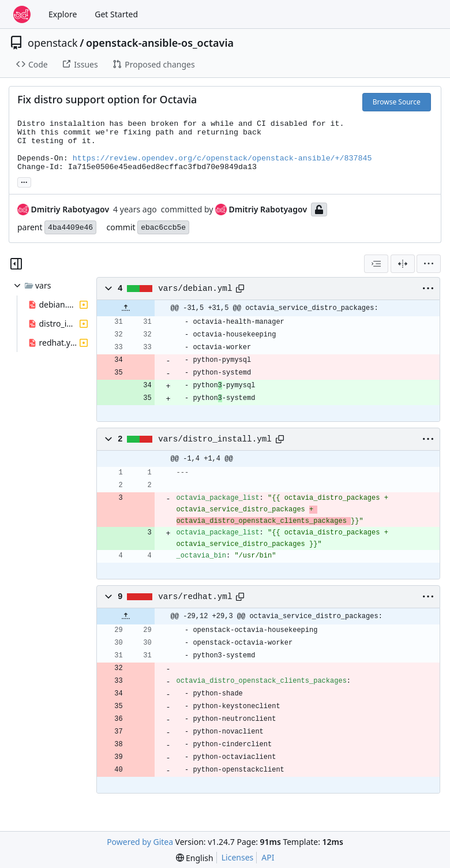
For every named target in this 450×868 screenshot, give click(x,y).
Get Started (116, 14)
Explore (63, 14)
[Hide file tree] (16, 264)
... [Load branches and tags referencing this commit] (24, 181)
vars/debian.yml (195, 289)
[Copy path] (240, 289)
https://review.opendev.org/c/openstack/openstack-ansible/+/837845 (222, 158)
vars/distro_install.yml (215, 439)
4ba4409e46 (70, 228)
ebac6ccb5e (163, 228)
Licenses (238, 857)
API (268, 857)
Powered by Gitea (140, 842)
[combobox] (376, 264)
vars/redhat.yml (195, 597)
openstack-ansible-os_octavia (160, 43)
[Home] (22, 14)
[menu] (429, 264)
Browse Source (397, 102)
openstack (53, 43)
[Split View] (403, 264)
